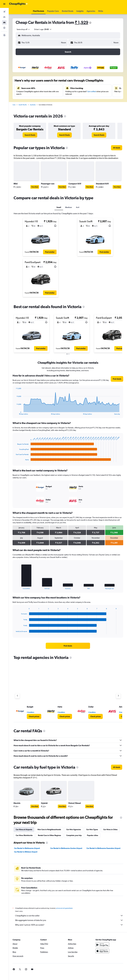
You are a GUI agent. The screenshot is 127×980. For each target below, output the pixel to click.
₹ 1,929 (81, 22)
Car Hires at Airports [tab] (24, 829)
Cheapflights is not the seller (69, 916)
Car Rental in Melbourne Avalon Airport (66, 848)
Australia (33, 105)
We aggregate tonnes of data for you (69, 920)
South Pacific (23, 105)
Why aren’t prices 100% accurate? (69, 925)
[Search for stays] (4, 17)
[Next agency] (118, 696)
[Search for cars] (4, 22)
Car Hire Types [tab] (92, 829)
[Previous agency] (17, 696)
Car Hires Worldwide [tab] (24, 835)
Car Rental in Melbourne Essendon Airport (103, 848)
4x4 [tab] (78, 207)
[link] (30, 135)
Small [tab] (59, 207)
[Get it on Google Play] (102, 945)
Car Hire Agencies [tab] (74, 829)
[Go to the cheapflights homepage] (19, 4)
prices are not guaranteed (64, 908)
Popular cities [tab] (93, 835)
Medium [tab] (69, 207)
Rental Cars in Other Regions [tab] (49, 835)
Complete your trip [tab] (74, 835)
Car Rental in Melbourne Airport (27, 848)
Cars (14, 105)
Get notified (92, 91)
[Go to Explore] (4, 28)
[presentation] (90, 23)
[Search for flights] (4, 12)
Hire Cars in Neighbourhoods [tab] (49, 829)
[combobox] (22, 29)
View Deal (35, 187)
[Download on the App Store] (102, 951)
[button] (4, 4)
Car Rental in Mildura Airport (26, 852)
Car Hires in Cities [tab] (110, 829)
